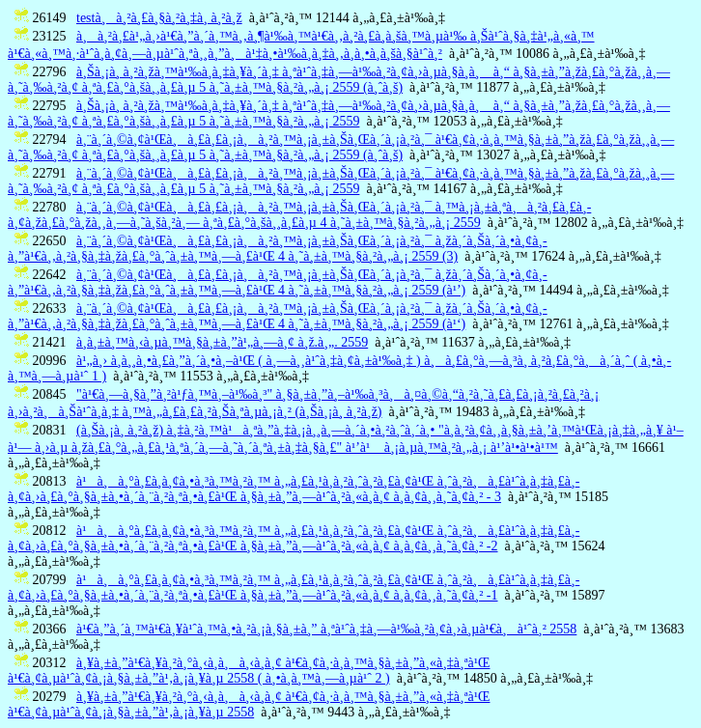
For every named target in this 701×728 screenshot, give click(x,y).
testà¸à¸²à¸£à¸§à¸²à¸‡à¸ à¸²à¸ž (159, 18)
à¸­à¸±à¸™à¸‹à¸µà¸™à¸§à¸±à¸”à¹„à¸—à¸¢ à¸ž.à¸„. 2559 (222, 342)
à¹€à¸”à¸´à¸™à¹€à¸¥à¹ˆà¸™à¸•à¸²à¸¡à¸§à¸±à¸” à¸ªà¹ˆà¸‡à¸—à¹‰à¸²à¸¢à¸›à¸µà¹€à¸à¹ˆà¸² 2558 (326, 629)
